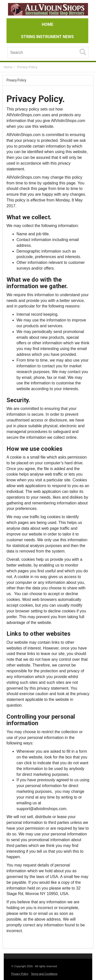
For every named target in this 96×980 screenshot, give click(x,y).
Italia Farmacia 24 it (24, 939)
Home (8, 67)
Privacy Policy (27, 67)
